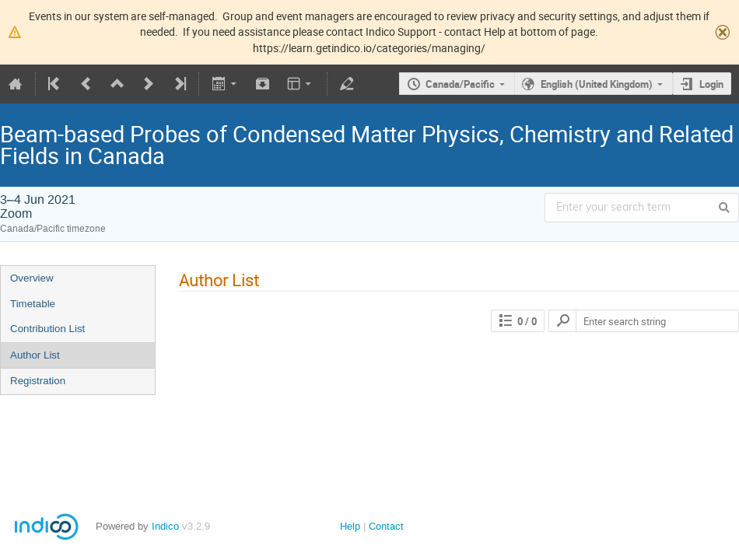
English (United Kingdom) (597, 84)
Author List (35, 355)
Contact (386, 526)
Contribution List (47, 329)
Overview (32, 278)
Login (711, 84)
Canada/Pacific (460, 84)
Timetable (33, 304)
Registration (38, 381)
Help (350, 526)
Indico (165, 526)
